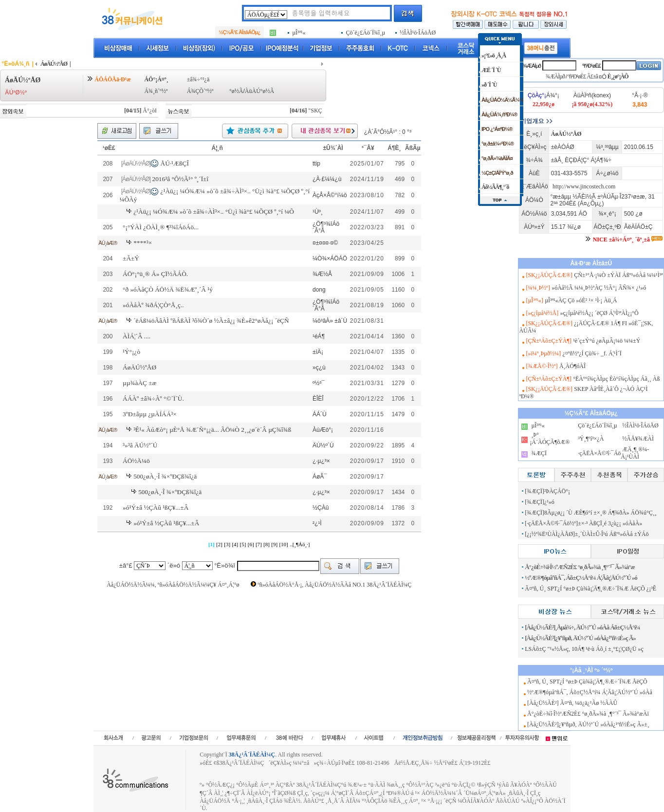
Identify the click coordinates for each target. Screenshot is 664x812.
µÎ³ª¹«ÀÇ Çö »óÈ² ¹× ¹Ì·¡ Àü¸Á (581, 300)
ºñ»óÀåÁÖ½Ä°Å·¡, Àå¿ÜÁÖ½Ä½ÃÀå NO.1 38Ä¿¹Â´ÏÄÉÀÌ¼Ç (334, 585)
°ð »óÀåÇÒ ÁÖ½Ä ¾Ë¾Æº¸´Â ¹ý (168, 289)
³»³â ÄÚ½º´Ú (140, 445)
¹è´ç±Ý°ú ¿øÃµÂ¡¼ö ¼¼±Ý (607, 341)
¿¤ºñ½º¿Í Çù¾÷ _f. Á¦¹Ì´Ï (592, 353)
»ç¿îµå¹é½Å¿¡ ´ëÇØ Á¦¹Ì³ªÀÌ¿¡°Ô (599, 313)
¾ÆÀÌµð (532, 66)
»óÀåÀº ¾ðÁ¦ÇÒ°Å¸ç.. (153, 305)
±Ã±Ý (131, 258)
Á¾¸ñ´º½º (156, 91)
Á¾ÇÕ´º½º (200, 91)
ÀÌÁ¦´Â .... (137, 336)
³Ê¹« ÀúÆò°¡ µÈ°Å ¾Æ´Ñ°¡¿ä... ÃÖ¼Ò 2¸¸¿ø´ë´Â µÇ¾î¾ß (212, 430)
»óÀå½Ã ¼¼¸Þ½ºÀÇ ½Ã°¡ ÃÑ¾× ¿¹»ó (599, 288)
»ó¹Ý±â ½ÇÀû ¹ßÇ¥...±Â (156, 507)
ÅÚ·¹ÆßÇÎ (175, 163)
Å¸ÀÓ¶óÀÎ (572, 366)
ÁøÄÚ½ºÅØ (139, 367)
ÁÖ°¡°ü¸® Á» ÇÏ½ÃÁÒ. (155, 274)
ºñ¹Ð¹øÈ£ (591, 66)
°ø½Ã (236, 91)
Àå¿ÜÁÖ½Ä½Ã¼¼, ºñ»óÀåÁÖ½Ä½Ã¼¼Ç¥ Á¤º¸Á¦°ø (173, 585)
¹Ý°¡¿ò (131, 352)
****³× (143, 243)
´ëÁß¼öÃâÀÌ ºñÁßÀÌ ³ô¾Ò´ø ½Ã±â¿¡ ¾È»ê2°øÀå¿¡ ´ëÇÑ (211, 321)
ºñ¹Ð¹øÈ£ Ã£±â (583, 76)
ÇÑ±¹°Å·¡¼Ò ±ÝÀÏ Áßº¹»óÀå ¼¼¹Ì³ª (618, 275)
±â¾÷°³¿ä (198, 79)
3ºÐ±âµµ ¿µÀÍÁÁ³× (150, 414)
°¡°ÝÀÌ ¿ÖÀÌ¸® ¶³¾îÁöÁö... (161, 227)
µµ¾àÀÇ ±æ (139, 383)
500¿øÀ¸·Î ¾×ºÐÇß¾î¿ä (165, 476)
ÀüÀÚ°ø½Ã (259, 91)
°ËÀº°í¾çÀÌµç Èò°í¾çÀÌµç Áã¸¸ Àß (616, 379)
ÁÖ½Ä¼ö (136, 461)
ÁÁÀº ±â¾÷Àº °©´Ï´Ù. (153, 398)
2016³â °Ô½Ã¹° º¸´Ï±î (181, 179)
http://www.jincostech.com (584, 186)
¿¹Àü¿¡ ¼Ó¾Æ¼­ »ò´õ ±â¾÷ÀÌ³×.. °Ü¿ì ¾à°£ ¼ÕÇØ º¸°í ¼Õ (214, 212)
